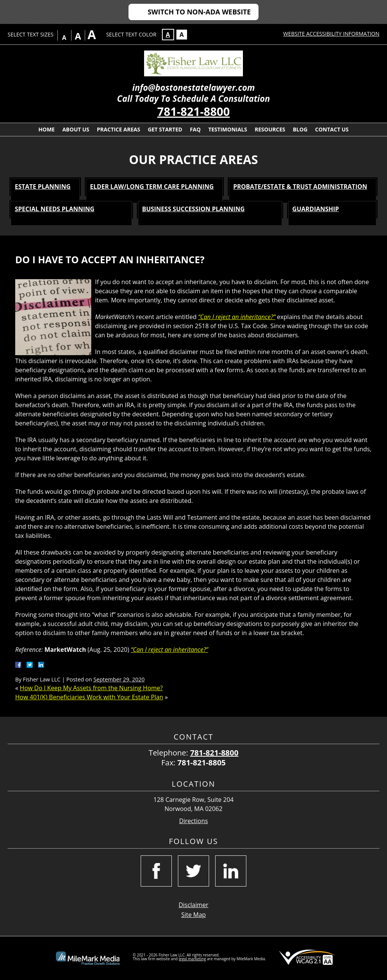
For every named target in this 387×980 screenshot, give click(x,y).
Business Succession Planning (193, 209)
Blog (300, 129)
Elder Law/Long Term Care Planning (152, 187)
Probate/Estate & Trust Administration (300, 187)
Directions (193, 821)
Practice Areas (119, 129)
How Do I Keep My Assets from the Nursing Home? (91, 688)
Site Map (194, 915)
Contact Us (332, 129)
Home (47, 129)
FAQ (195, 129)
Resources (270, 129)
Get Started (165, 129)
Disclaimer (193, 905)
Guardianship (316, 209)
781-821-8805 (202, 763)
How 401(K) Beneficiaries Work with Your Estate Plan (89, 697)
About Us (76, 129)
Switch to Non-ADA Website (199, 12)
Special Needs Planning (55, 209)
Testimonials (228, 129)
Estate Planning (43, 187)
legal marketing (192, 959)
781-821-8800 (194, 111)
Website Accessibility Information (331, 34)
